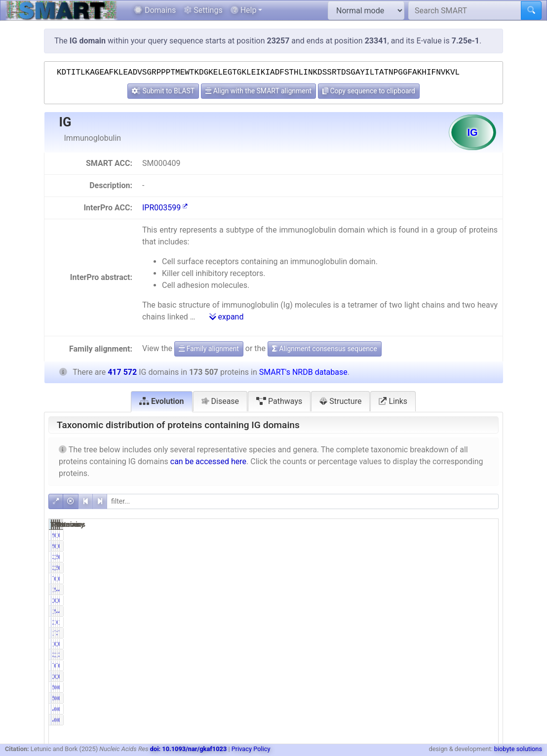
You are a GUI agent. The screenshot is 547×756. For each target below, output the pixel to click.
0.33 (422, 687)
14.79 (420, 622)
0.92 (486, 557)
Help (244, 10)
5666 (453, 557)
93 (393, 535)
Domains (155, 10)
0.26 (486, 579)
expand (227, 317)
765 (391, 579)
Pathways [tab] (279, 401)
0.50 (486, 644)
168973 (385, 590)
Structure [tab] (340, 401)
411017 (449, 590)
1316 (389, 644)
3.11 (486, 655)
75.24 (484, 633)
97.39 (420, 590)
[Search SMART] (465, 10)
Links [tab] (393, 401)
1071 (453, 579)
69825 (451, 622)
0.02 (486, 535)
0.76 (422, 644)
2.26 (422, 655)
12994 (451, 655)
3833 (389, 557)
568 (391, 687)
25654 (387, 622)
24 (393, 676)
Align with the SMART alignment (258, 91)
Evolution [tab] (162, 401)
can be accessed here (208, 461)
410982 (449, 611)
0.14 (486, 687)
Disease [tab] (220, 401)
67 (457, 709)
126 (454, 535)
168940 (385, 611)
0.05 (422, 535)
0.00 (422, 600)
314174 (449, 633)
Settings (203, 10)
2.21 (422, 557)
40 (393, 709)
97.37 (420, 611)
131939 (385, 633)
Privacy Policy (251, 749)
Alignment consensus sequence (325, 349)
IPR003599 (165, 208)
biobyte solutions (518, 749)
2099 (453, 644)
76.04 (420, 633)
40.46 (484, 611)
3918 (389, 655)
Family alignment (209, 349)
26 (457, 676)
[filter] (303, 501)
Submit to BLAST (163, 91)
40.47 (484, 590)
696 (454, 687)
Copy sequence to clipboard (369, 91)
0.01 (422, 676)
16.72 (484, 622)
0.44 (422, 579)
